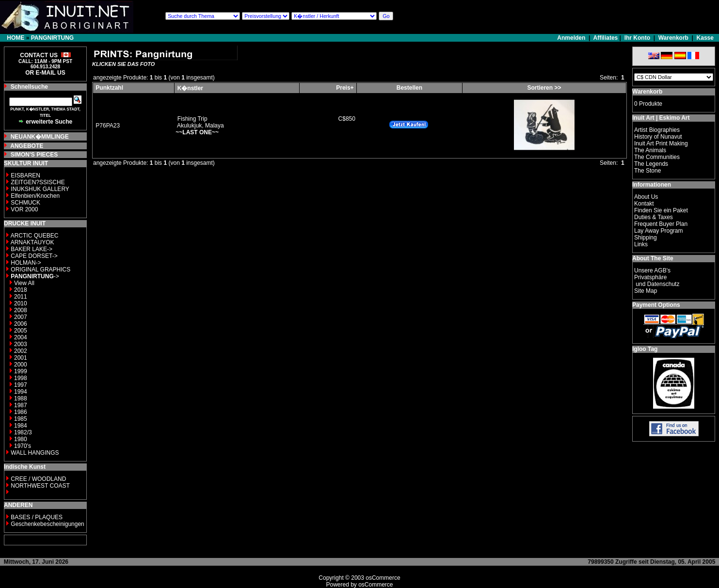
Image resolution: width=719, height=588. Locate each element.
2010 (21, 303)
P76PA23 (108, 126)
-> (35, 276)
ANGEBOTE (27, 146)
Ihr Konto (637, 38)
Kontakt (644, 204)
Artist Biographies (657, 130)
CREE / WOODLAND (38, 479)
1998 (21, 378)
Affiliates (606, 38)
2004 (21, 337)
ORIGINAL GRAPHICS (40, 270)
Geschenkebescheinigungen (47, 524)
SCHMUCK (25, 203)
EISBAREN (25, 175)
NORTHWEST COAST (40, 486)
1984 (21, 426)
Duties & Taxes (654, 217)
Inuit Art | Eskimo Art (661, 118)
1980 (21, 439)
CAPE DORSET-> (34, 256)
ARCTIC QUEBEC (35, 236)
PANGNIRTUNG (52, 38)
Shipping (646, 238)
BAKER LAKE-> (32, 249)
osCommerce (383, 578)
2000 (21, 365)
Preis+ (345, 88)
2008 (21, 310)
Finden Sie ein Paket (661, 210)
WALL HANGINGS (35, 453)
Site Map (646, 291)
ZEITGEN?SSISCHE (38, 182)
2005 (21, 331)
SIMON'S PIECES (34, 155)
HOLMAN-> (26, 263)
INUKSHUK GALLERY (40, 189)
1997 (21, 385)
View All (24, 283)
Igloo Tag (645, 349)
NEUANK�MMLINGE (40, 137)
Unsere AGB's (652, 270)
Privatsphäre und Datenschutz (657, 281)
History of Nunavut (658, 137)
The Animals (650, 150)
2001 (21, 358)
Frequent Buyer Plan (661, 224)
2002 (21, 351)
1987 (21, 405)
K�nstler (190, 88)
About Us (646, 197)
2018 (21, 290)
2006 (21, 324)
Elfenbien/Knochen (35, 196)
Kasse (705, 38)
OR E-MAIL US (45, 73)
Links (641, 244)
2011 (21, 297)
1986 (21, 412)
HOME (16, 38)
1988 (21, 398)
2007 (21, 317)
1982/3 (23, 432)
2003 (21, 344)
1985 (21, 419)
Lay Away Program (659, 231)
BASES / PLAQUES (37, 517)
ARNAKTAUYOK (32, 242)
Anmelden (572, 38)
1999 (21, 371)
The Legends (651, 164)
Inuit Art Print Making (661, 143)
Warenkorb (673, 38)
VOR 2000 (24, 209)
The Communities (657, 157)
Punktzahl (109, 88)
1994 (21, 392)
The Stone (647, 171)
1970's (23, 446)
